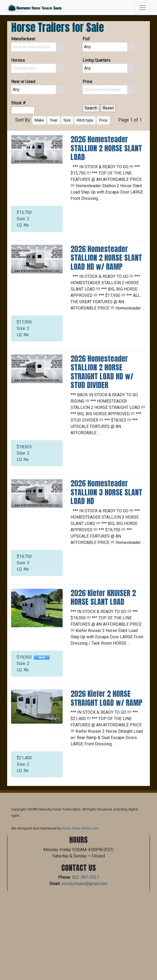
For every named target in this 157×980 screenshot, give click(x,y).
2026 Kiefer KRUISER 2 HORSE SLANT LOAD (103, 597)
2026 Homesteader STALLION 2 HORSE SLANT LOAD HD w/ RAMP (106, 258)
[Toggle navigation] (142, 8)
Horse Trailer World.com (80, 828)
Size (67, 120)
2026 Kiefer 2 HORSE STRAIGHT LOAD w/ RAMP (106, 698)
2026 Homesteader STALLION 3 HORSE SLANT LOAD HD (106, 492)
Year (54, 120)
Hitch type (85, 120)
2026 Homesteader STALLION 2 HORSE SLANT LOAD (106, 148)
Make (39, 120)
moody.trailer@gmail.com (84, 884)
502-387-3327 (85, 877)
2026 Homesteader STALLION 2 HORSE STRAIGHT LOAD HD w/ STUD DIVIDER (102, 372)
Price (103, 120)
